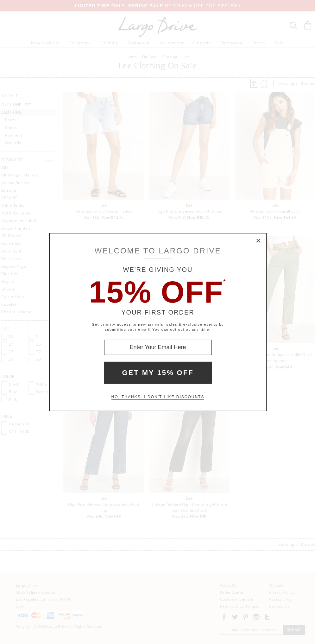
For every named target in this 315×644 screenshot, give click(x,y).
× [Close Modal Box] (259, 241)
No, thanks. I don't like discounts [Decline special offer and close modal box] (158, 397)
